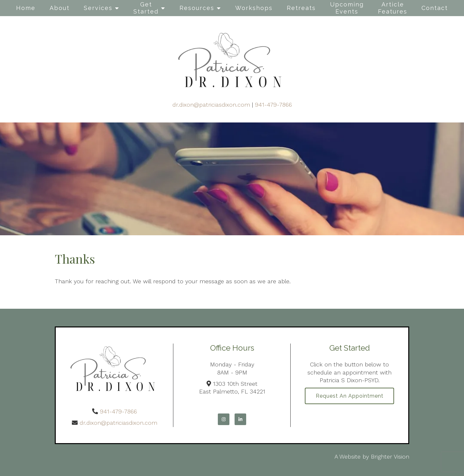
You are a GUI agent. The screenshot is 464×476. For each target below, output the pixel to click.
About (60, 8)
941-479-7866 (273, 105)
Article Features (393, 8)
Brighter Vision (390, 457)
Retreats (301, 8)
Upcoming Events (347, 8)
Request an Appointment (350, 396)
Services (98, 8)
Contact (435, 8)
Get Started (146, 8)
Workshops (254, 8)
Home (26, 8)
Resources (197, 8)
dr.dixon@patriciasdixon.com (211, 105)
